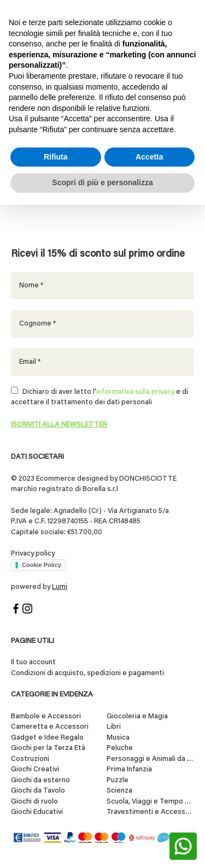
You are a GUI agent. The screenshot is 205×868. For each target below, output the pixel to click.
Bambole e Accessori (46, 716)
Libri (114, 727)
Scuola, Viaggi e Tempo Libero (150, 802)
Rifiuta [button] (56, 157)
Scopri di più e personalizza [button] (102, 182)
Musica (118, 738)
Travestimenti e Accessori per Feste (150, 812)
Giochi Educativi (37, 812)
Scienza (119, 791)
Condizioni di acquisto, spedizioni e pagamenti (87, 673)
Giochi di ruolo (34, 802)
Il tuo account (33, 662)
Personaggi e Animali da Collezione (150, 759)
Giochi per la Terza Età (48, 748)
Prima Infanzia (129, 769)
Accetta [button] (150, 157)
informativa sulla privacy (135, 392)
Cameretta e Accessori (50, 727)
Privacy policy (33, 554)
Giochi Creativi (35, 769)
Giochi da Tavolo (38, 791)
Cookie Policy (42, 565)
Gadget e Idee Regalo (47, 738)
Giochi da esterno (40, 780)
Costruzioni (30, 759)
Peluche (120, 748)
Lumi (60, 587)
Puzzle (118, 780)
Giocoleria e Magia (137, 716)
